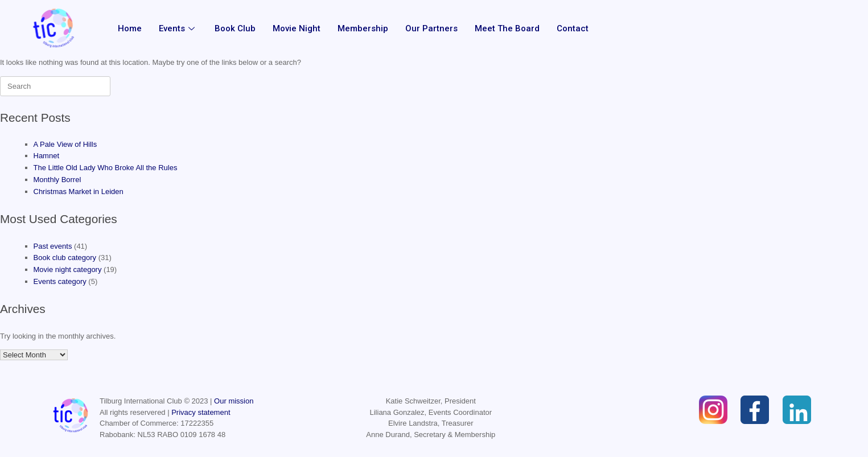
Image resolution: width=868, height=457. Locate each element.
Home (130, 28)
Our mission (234, 401)
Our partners (431, 28)
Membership (363, 28)
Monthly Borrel (57, 180)
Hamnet (47, 156)
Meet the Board (507, 28)
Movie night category (68, 269)
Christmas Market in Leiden (79, 192)
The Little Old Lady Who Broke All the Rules (106, 168)
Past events (53, 246)
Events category (60, 281)
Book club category (65, 258)
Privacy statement (201, 412)
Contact (573, 28)
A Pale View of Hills (65, 144)
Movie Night (297, 28)
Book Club (235, 28)
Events (178, 28)
